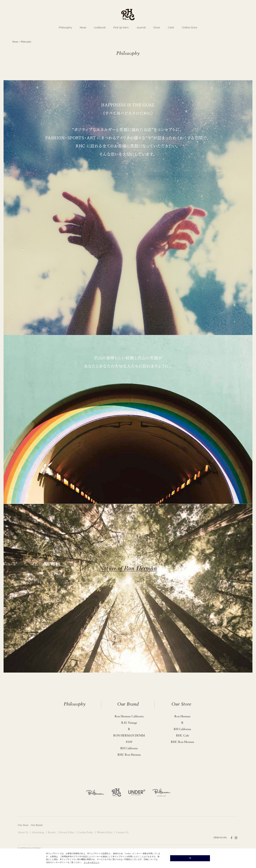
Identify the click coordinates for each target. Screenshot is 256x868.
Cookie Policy (86, 833)
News (83, 28)
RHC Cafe (182, 736)
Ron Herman (182, 717)
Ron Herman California (129, 717)
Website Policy (105, 833)
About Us (23, 833)
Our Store (181, 704)
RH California (129, 749)
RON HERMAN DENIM (129, 736)
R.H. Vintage (129, 723)
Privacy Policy (67, 833)
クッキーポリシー (92, 863)
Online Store (190, 28)
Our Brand (128, 704)
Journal (141, 28)
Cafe (171, 28)
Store (157, 28)
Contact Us (122, 833)
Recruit (52, 833)
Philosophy (65, 28)
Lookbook (100, 28)
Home (15, 42)
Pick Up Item (121, 28)
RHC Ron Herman (129, 755)
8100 (129, 742)
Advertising (38, 833)
